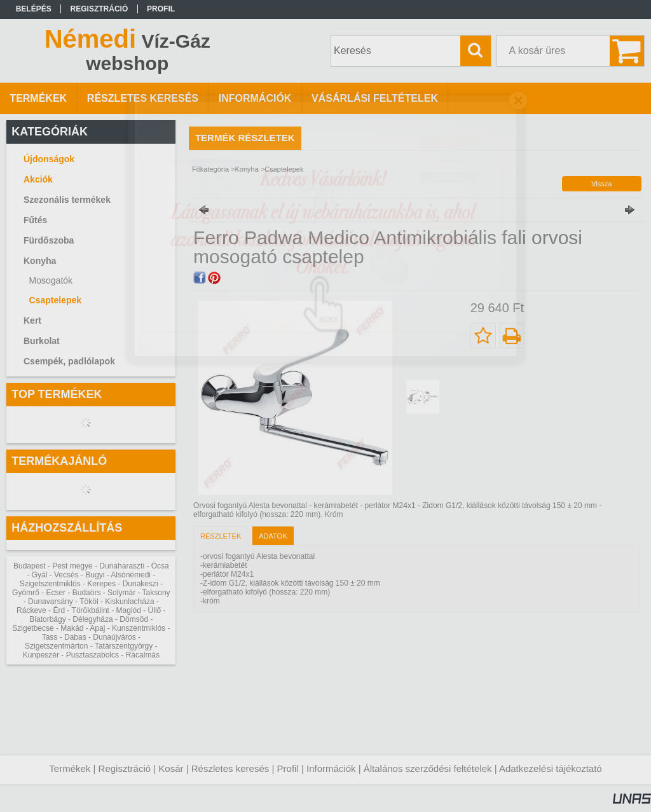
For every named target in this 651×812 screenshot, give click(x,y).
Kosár (171, 768)
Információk (331, 768)
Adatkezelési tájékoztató (551, 768)
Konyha (247, 169)
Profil (288, 768)
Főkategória (210, 169)
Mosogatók (51, 280)
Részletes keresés (230, 768)
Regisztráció (125, 768)
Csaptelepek (55, 300)
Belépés (34, 9)
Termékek (70, 768)
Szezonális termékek (67, 200)
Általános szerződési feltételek (428, 768)
